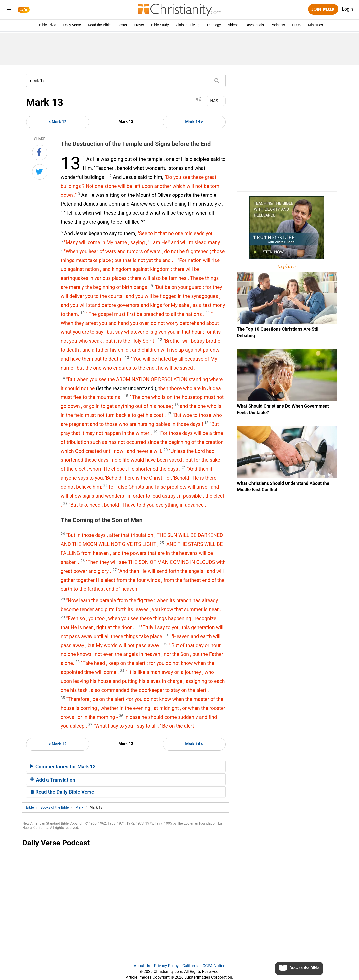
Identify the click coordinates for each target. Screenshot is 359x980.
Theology (214, 25)
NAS (216, 101)
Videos (233, 25)
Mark (79, 807)
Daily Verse (72, 25)
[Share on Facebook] (40, 153)
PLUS (297, 25)
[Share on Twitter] (40, 172)
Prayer (139, 25)
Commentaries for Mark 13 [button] (63, 767)
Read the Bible (99, 25)
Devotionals (255, 25)
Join (323, 10)
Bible (30, 807)
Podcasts (278, 25)
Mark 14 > (194, 122)
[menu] (9, 11)
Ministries (315, 25)
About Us (142, 966)
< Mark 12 (57, 122)
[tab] (126, 766)
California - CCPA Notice (204, 966)
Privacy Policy (166, 966)
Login (347, 9)
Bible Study (160, 25)
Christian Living (188, 25)
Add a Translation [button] (53, 780)
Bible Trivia (48, 25)
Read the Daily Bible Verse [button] (62, 792)
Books (55, 807)
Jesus (122, 25)
